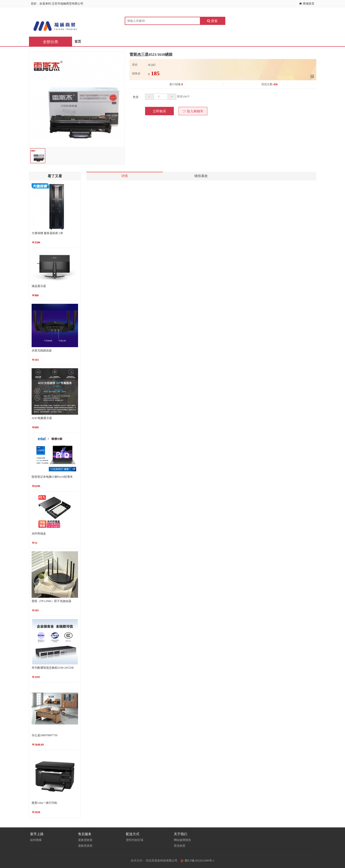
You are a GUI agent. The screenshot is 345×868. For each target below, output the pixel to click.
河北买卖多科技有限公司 (162, 861)
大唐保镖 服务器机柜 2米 (47, 233)
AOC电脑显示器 (42, 418)
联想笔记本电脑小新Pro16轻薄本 (52, 477)
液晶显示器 (39, 286)
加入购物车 (193, 111)
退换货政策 (85, 840)
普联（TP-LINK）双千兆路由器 (52, 601)
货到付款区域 (135, 840)
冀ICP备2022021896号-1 (198, 861)
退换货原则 (85, 846)
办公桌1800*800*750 (45, 735)
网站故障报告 (182, 840)
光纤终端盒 (39, 534)
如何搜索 (36, 840)
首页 (78, 42)
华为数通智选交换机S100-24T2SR (53, 668)
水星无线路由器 (42, 351)
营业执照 (180, 846)
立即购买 (159, 111)
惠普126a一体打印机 (44, 803)
